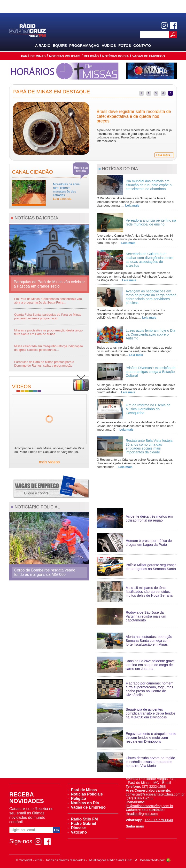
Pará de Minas (33, 56)
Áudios (109, 45)
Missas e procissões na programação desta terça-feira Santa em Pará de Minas (48, 332)
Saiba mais (135, 826)
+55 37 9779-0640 (159, 820)
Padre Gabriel (82, 824)
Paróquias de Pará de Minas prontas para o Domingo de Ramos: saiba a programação (44, 364)
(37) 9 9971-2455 (140, 798)
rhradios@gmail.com (142, 814)
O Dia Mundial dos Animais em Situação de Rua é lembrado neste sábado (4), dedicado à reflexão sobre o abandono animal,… (135, 202)
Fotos (125, 45)
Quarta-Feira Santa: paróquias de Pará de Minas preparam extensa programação (48, 316)
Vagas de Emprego (149, 56)
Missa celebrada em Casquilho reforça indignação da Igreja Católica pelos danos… (48, 348)
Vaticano (77, 832)
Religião (91, 56)
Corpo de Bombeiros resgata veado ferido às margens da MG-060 (45, 572)
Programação (84, 45)
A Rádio (43, 45)
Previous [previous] (6, 129)
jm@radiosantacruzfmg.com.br (149, 806)
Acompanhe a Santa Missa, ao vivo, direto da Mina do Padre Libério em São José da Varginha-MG (49, 450)
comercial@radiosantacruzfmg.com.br (155, 794)
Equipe (60, 45)
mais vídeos (49, 462)
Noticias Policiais (65, 56)
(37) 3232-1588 (154, 787)
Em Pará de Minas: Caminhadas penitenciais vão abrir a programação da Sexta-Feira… (48, 301)
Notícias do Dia (116, 56)
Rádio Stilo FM (83, 819)
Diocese (77, 828)
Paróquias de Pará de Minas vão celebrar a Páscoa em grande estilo (49, 284)
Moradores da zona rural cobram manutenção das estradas (66, 191)
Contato (142, 45)
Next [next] (180, 129)
